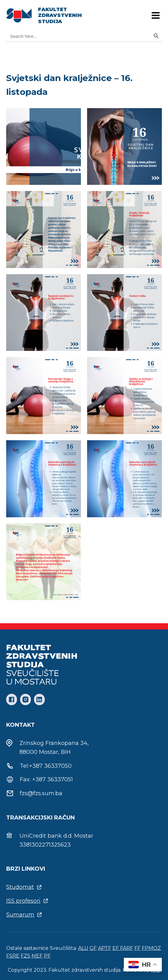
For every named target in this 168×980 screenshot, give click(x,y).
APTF (105, 948)
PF (47, 956)
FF (137, 948)
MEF (37, 956)
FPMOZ (151, 948)
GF (93, 948)
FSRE (13, 956)
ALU (83, 948)
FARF (127, 948)
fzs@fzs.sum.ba (41, 793)
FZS (25, 956)
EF (116, 948)
